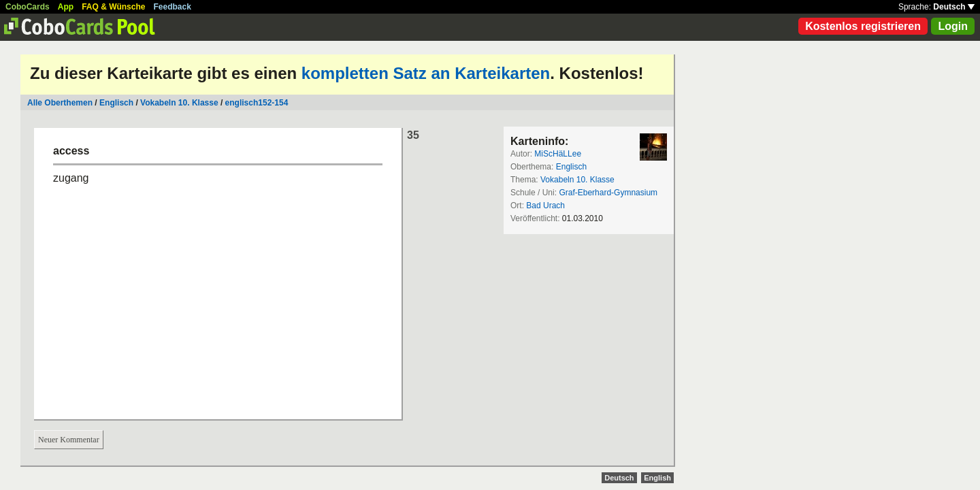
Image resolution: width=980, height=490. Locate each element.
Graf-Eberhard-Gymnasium (608, 193)
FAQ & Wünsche (113, 7)
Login (953, 26)
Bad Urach (545, 206)
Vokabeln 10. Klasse (179, 103)
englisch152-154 (257, 103)
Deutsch (954, 7)
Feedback (173, 7)
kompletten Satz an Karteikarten (426, 73)
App (66, 7)
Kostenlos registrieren (863, 26)
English (657, 478)
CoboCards (28, 7)
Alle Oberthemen (60, 103)
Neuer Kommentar (69, 440)
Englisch (116, 103)
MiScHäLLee (558, 154)
